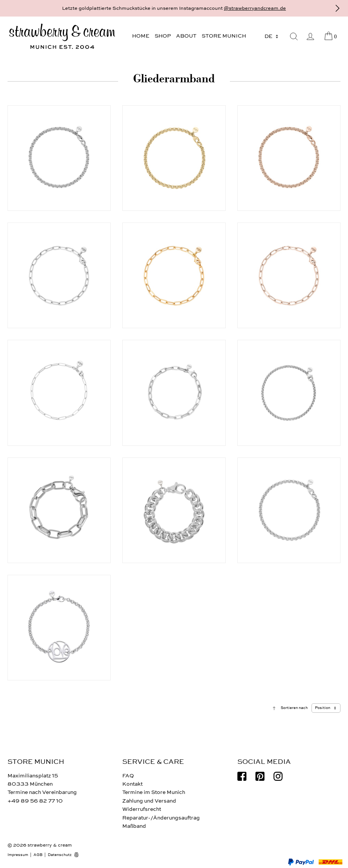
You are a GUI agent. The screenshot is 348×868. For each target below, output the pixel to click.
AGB (38, 855)
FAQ (128, 776)
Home (141, 36)
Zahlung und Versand (149, 801)
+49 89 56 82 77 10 (35, 801)
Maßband (134, 826)
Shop (163, 36)
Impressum (18, 855)
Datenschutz (60, 855)
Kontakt (132, 784)
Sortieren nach (294, 708)
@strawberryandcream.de (255, 8)
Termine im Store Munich (154, 792)
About (186, 36)
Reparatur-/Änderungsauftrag (161, 818)
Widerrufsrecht (142, 809)
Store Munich (224, 36)
